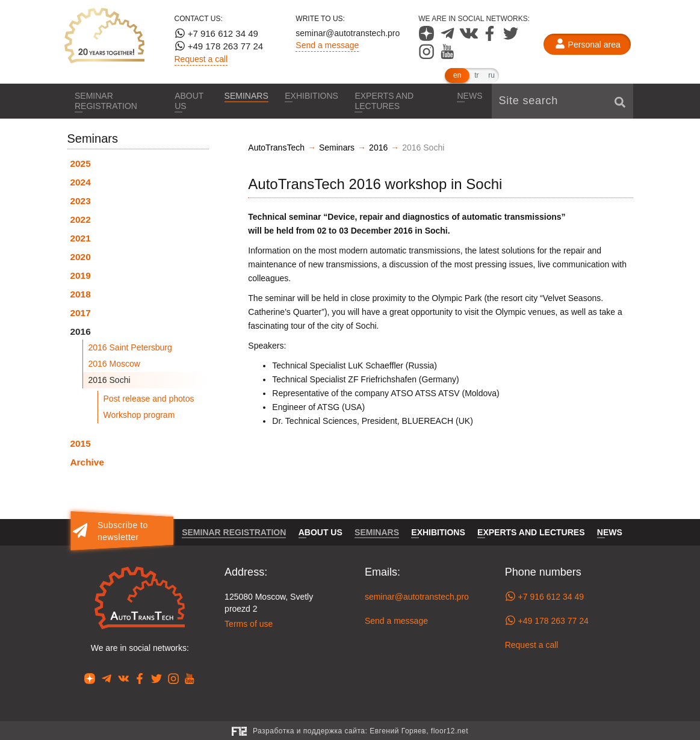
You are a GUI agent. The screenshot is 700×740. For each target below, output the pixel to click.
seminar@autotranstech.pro (348, 33)
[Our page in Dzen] (428, 38)
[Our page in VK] (470, 38)
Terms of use (249, 624)
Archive (87, 462)
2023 (81, 201)
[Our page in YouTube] (448, 56)
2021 (81, 238)
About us (188, 101)
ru (491, 75)
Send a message (327, 45)
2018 (81, 294)
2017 (81, 313)
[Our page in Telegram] (449, 38)
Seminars (245, 96)
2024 (81, 182)
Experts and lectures (386, 101)
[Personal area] (587, 45)
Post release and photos (149, 399)
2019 (81, 275)
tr (476, 75)
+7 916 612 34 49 (216, 33)
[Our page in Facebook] (491, 38)
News (470, 96)
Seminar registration (108, 101)
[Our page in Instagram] (428, 56)
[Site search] (562, 101)
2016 (81, 331)
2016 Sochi (110, 380)
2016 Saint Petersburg (130, 347)
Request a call (201, 59)
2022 (81, 219)
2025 (81, 163)
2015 (81, 443)
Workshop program (139, 415)
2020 (81, 257)
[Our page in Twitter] (511, 38)
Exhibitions (312, 96)
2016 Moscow (114, 364)
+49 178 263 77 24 (219, 46)
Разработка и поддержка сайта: (361, 731)
